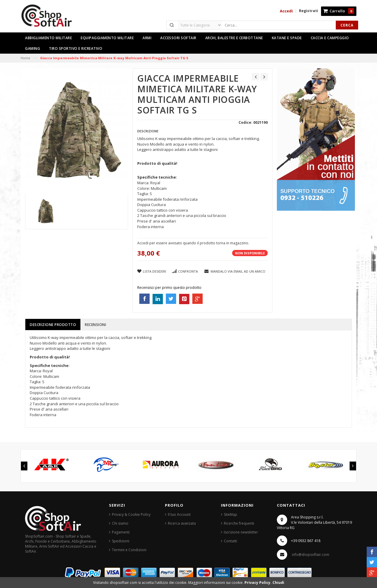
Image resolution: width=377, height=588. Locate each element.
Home (25, 58)
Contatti (230, 541)
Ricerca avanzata (182, 523)
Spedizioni (121, 541)
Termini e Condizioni (129, 550)
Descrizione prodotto (53, 325)
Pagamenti (121, 532)
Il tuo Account (179, 514)
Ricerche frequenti (239, 523)
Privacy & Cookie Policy (131, 514)
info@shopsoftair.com (311, 555)
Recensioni (95, 325)
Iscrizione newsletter (241, 532)
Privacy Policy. (258, 583)
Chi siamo (120, 523)
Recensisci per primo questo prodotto (169, 288)
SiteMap (230, 514)
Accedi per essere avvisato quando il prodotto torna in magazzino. (193, 243)
